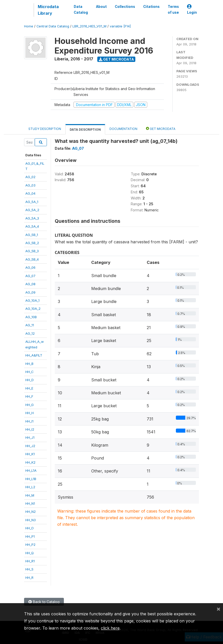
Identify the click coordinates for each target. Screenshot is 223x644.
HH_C (30, 372)
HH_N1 (30, 503)
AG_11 (30, 325)
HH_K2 (30, 462)
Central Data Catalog (53, 26)
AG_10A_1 (32, 300)
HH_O (30, 528)
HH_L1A (31, 470)
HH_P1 (30, 536)
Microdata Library (48, 10)
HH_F (29, 396)
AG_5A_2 (32, 210)
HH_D (30, 380)
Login (192, 10)
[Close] (218, 609)
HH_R (29, 578)
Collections (125, 7)
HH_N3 (31, 520)
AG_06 (30, 267)
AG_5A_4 (32, 226)
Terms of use (173, 9)
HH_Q (30, 553)
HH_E (29, 388)
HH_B (29, 364)
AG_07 (30, 276)
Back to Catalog (44, 602)
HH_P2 (30, 545)
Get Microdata (116, 59)
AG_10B (31, 317)
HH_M (30, 495)
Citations (151, 7)
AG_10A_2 (33, 309)
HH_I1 (29, 421)
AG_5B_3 (32, 251)
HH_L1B (31, 479)
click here (110, 628)
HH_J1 (30, 437)
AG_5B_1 (32, 235)
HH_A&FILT (34, 355)
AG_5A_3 (32, 218)
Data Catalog (81, 9)
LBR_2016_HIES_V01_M (89, 26)
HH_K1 (30, 454)
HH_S (29, 569)
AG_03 (30, 185)
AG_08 (30, 284)
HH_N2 (31, 512)
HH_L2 (30, 487)
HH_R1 (30, 561)
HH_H (30, 413)
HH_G (30, 405)
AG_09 (30, 292)
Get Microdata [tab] (161, 129)
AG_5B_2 (32, 243)
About (101, 7)
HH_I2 (30, 429)
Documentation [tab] (123, 129)
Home (29, 26)
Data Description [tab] (85, 130)
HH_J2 (30, 446)
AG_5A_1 (32, 202)
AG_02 (30, 177)
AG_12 (30, 333)
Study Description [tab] (45, 129)
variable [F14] (120, 26)
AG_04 (30, 193)
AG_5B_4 (32, 259)
